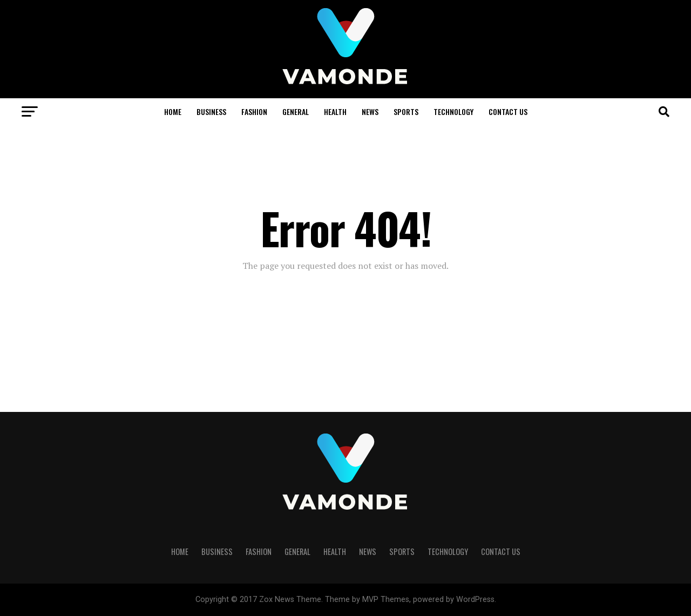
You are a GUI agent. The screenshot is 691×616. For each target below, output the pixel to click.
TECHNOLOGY (453, 111)
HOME (173, 111)
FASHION (254, 111)
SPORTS (406, 111)
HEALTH (335, 111)
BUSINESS (211, 111)
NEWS (370, 111)
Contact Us (508, 111)
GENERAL (296, 111)
